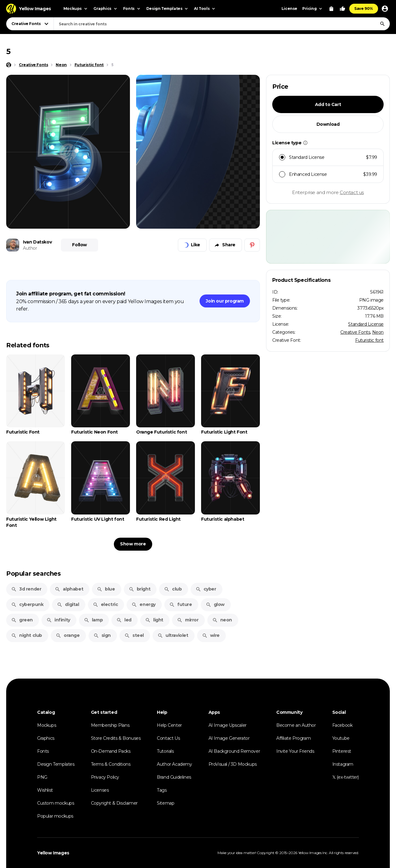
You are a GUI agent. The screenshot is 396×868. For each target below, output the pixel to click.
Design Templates (56, 764)
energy (144, 604)
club (173, 589)
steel (134, 635)
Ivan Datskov (37, 242)
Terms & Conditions (111, 764)
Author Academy (174, 764)
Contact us (352, 192)
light (154, 620)
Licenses (100, 790)
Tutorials (165, 751)
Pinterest (342, 751)
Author (30, 248)
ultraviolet (173, 635)
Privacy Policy (105, 777)
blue (106, 589)
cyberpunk (27, 604)
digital (68, 604)
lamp (93, 620)
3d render (26, 589)
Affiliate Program (293, 738)
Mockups (47, 725)
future (181, 604)
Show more (133, 544)
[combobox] (222, 24)
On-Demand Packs (111, 751)
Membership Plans (110, 725)
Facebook (342, 725)
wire (211, 635)
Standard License (366, 324)
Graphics (46, 738)
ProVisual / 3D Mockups (233, 764)
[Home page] (9, 65)
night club (27, 635)
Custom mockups (56, 803)
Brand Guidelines (174, 777)
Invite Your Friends (295, 751)
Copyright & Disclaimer (114, 803)
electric (105, 604)
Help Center (169, 725)
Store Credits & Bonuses (116, 738)
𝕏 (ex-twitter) (346, 777)
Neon (378, 332)
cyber (206, 589)
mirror (188, 620)
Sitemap (166, 803)
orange (68, 635)
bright (140, 589)
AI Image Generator (229, 738)
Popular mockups (55, 816)
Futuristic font (369, 340)
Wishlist (45, 790)
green (22, 620)
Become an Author (296, 725)
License (289, 8)
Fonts (43, 751)
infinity (58, 620)
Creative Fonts (355, 332)
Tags (162, 790)
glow (215, 604)
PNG (42, 777)
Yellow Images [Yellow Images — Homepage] (53, 853)
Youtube (341, 738)
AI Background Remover (234, 751)
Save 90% (364, 8)
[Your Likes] (342, 9)
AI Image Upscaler (228, 725)
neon (222, 620)
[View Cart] (331, 9)
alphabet (69, 589)
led (124, 620)
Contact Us (168, 738)
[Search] (382, 24)
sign (102, 635)
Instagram (343, 764)
